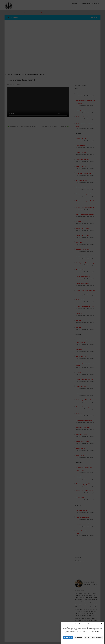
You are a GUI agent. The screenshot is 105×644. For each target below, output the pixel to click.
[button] (102, 624)
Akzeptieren (68, 637)
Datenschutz (85, 642)
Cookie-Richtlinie (76, 642)
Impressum (92, 642)
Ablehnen (78, 637)
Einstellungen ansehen (93, 637)
